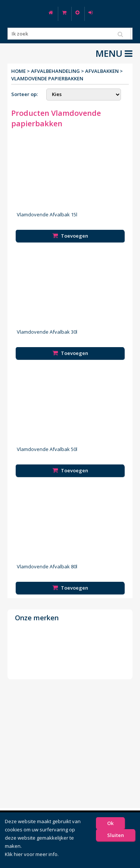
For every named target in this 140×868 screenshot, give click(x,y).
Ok (110, 823)
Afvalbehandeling (55, 71)
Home (51, 13)
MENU (114, 53)
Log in (91, 13)
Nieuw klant (77, 13)
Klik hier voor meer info (31, 854)
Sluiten (116, 835)
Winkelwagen (64, 13)
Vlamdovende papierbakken (47, 78)
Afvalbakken (102, 71)
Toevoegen (70, 236)
